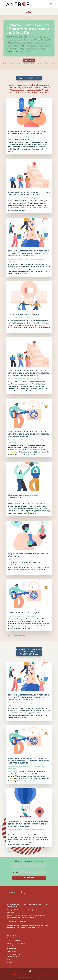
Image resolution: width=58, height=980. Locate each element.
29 (53, 64)
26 (47, 64)
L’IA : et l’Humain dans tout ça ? (23, 613)
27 (49, 64)
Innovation (12, 137)
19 (35, 64)
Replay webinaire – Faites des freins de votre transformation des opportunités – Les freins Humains (29, 434)
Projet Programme (32, 137)
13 (25, 64)
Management (21, 137)
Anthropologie (12, 935)
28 (51, 64)
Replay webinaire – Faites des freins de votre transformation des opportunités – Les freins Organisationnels (29, 373)
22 (40, 64)
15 (28, 64)
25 (46, 64)
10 (19, 64)
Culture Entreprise (14, 259)
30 (54, 64)
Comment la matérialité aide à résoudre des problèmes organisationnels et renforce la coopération (28, 253)
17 (32, 64)
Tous (9, 501)
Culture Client (12, 938)
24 (44, 64)
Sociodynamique (13, 957)
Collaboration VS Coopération (24, 314)
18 (33, 64)
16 (30, 64)
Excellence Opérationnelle (16, 943)
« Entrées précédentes (15, 636)
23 (42, 64)
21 (39, 64)
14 (26, 64)
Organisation (22, 198)
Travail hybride (12, 962)
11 (21, 64)
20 (37, 64)
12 (23, 64)
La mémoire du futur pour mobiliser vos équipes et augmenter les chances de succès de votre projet (28, 824)
